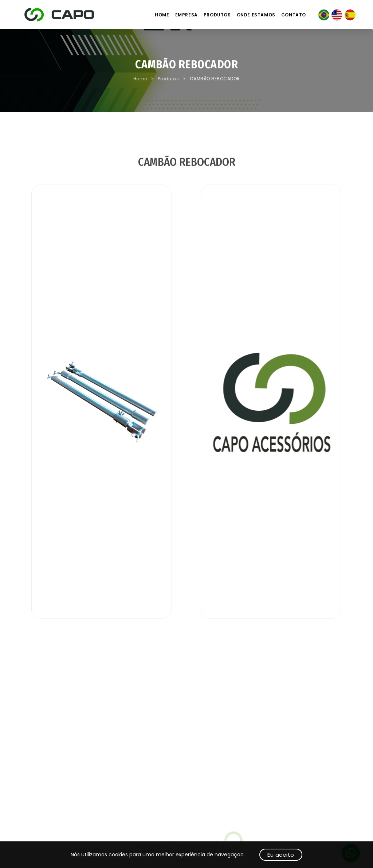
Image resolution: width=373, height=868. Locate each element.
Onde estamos (256, 15)
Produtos (217, 15)
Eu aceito (281, 855)
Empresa (186, 15)
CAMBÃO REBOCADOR (215, 79)
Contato (294, 15)
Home (162, 15)
